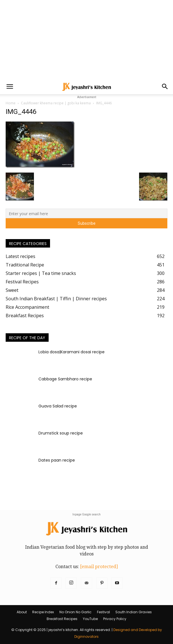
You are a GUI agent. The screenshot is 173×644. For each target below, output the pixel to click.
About (22, 612)
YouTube (90, 619)
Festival (103, 612)
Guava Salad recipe (58, 406)
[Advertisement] (86, 39)
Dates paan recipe (57, 460)
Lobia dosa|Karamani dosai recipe (72, 352)
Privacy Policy (115, 619)
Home (11, 103)
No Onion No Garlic (75, 612)
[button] (10, 87)
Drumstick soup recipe (61, 433)
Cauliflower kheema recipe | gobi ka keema (56, 103)
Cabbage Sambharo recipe (65, 379)
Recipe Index (43, 612)
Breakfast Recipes (62, 619)
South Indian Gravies (134, 612)
